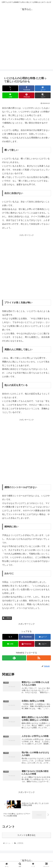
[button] (43, 95)
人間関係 (7, 618)
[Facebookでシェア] (27, 88)
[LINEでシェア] (10, 95)
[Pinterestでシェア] (27, 95)
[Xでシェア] (10, 88)
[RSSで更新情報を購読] (39, 658)
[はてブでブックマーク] (43, 88)
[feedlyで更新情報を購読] (14, 658)
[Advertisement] (26, 43)
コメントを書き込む (26, 835)
